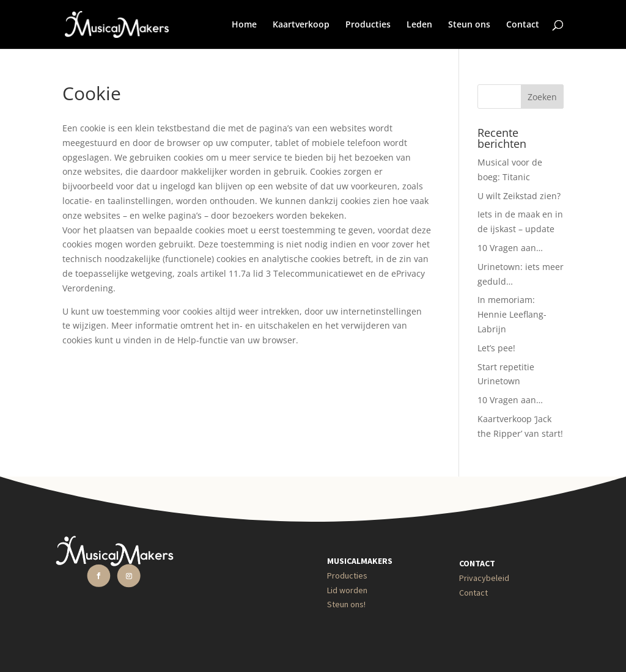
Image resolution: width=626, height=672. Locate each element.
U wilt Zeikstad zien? (519, 196)
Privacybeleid (484, 578)
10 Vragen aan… (510, 248)
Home (244, 25)
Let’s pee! (496, 348)
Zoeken (542, 97)
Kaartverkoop (301, 25)
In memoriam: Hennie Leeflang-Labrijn (512, 314)
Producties (368, 25)
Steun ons (469, 25)
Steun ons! (346, 604)
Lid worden (347, 590)
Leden (419, 25)
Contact (523, 25)
